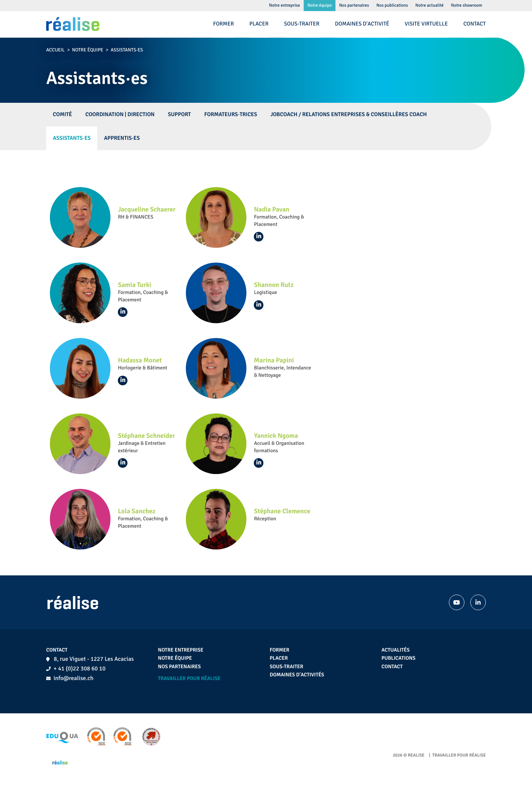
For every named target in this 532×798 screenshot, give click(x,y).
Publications (399, 658)
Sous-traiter (287, 667)
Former (279, 650)
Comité (62, 115)
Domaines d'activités (297, 675)
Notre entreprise (181, 650)
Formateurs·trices (231, 115)
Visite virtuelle (427, 24)
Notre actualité (429, 5)
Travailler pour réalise (189, 679)
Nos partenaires (180, 667)
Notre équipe (88, 50)
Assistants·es (72, 138)
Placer (279, 658)
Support (179, 115)
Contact (392, 667)
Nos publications (392, 5)
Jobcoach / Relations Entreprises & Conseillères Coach (349, 115)
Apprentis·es (122, 138)
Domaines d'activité (362, 24)
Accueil (55, 50)
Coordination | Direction (120, 115)
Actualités (396, 650)
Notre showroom (467, 5)
